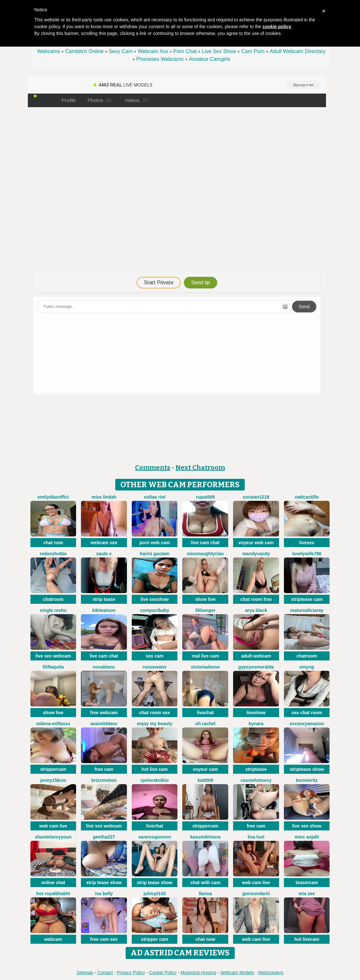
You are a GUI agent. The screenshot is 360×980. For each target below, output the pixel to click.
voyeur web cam (256, 543)
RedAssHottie (53, 554)
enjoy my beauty (155, 724)
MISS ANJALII (307, 837)
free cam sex (104, 939)
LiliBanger (205, 610)
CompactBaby (155, 610)
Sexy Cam (121, 51)
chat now (53, 543)
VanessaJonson (155, 837)
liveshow (256, 713)
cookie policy (277, 27)
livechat (205, 713)
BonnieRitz (307, 780)
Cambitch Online (84, 51)
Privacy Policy (131, 973)
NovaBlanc (104, 667)
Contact (105, 973)
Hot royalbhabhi (53, 894)
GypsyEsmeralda (256, 667)
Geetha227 (104, 837)
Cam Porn (253, 51)
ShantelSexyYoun (53, 837)
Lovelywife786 (307, 554)
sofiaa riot (155, 497)
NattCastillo (307, 497)
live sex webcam (53, 656)
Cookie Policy (163, 973)
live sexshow (154, 599)
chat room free (256, 599)
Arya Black (256, 610)
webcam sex (104, 543)
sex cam (155, 656)
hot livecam (307, 939)
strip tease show (104, 883)
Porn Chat (185, 51)
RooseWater (155, 667)
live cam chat (205, 543)
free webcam (104, 713)
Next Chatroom (200, 467)
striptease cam (307, 599)
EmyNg (307, 667)
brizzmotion (104, 780)
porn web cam (155, 543)
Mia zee (307, 894)
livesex (307, 543)
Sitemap (85, 973)
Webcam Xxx (153, 51)
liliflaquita (53, 667)
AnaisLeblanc (104, 724)
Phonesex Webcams (160, 59)
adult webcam (256, 656)
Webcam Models (237, 973)
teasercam (307, 883)
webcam (53, 939)
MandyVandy (256, 554)
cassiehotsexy (256, 780)
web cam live (53, 826)
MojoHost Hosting (199, 973)
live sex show (307, 826)
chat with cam (205, 883)
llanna (205, 894)
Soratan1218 (256, 497)
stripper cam (155, 939)
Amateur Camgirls (209, 59)
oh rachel (205, 724)
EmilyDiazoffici (53, 497)
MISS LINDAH (104, 497)
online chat (53, 883)
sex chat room (307, 713)
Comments (153, 467)
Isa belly (104, 894)
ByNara (256, 724)
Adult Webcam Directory (298, 51)
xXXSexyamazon (307, 724)
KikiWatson (104, 610)
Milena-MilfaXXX (53, 724)
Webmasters (271, 973)
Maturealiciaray (307, 610)
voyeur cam (205, 769)
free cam (104, 769)
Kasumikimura (205, 837)
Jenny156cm (53, 780)
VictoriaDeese (206, 667)
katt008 (205, 780)
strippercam (53, 769)
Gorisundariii (256, 894)
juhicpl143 (154, 894)
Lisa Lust (256, 837)
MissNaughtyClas (205, 554)
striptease (256, 769)
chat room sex (155, 713)
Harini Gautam (155, 554)
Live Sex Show (219, 51)
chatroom (53, 599)
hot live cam (155, 769)
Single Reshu (53, 610)
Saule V (104, 554)
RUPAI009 (206, 497)
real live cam (205, 656)
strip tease (104, 599)
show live (205, 599)
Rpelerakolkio (155, 780)
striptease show (307, 769)
